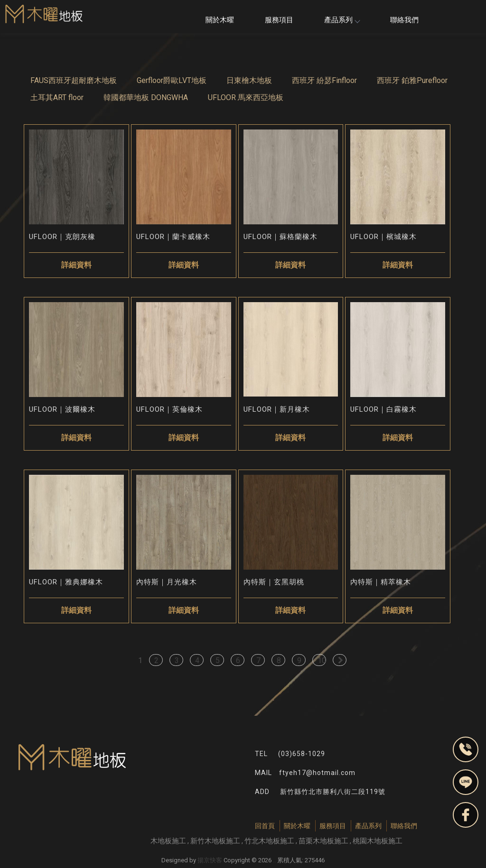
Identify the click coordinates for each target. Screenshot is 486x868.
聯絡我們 (404, 20)
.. (274, 860)
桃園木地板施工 (378, 841)
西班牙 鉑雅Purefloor (412, 80)
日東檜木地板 (249, 80)
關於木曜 (220, 20)
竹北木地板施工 (269, 841)
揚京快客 (210, 860)
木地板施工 (168, 841)
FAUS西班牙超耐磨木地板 (74, 80)
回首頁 (265, 826)
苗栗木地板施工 (323, 841)
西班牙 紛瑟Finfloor (324, 80)
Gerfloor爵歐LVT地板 (172, 80)
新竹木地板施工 (215, 841)
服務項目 (279, 20)
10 (322, 660)
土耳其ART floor (57, 97)
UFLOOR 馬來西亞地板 (246, 97)
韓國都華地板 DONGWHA (146, 97)
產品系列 (342, 20)
